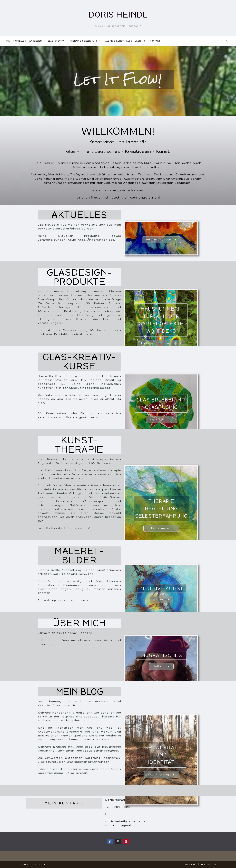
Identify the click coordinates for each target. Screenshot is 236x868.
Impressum (190, 864)
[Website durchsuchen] (228, 41)
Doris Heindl (118, 15)
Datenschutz (208, 864)
